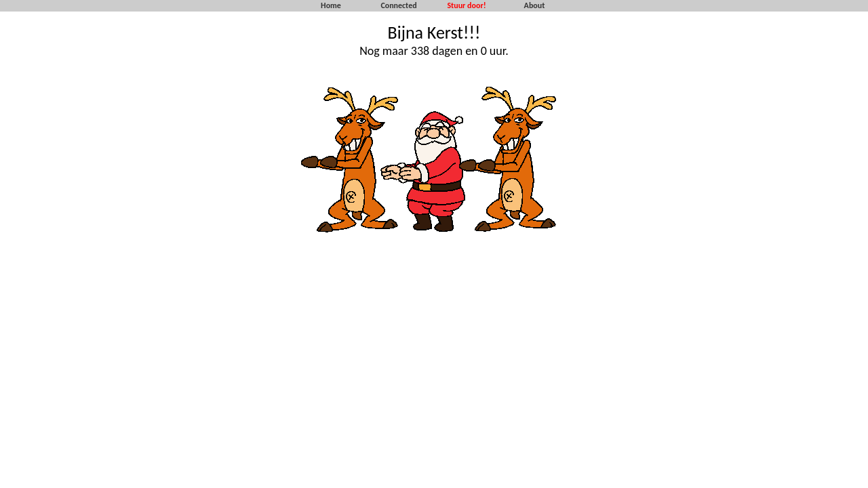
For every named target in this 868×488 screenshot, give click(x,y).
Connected (398, 5)
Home (331, 5)
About (535, 5)
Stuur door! (466, 5)
